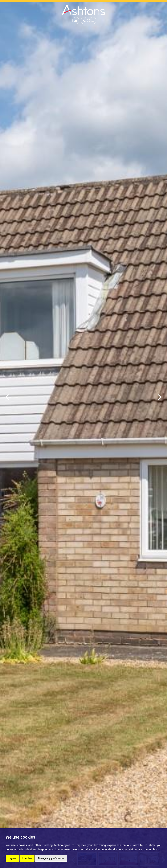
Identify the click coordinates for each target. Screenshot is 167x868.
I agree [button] (12, 858)
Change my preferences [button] (51, 858)
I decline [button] (27, 858)
